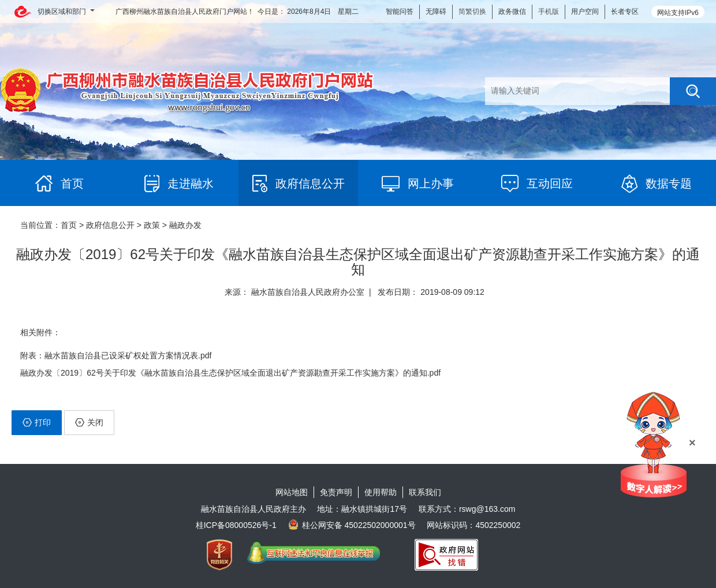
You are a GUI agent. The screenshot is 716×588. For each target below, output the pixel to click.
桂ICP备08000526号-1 (236, 525)
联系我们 (425, 492)
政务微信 (512, 12)
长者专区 (625, 12)
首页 (69, 225)
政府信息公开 (110, 225)
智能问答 (400, 12)
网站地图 (292, 492)
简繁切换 (472, 12)
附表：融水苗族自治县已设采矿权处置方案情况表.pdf (116, 355)
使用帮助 (381, 492)
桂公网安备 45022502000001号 (352, 525)
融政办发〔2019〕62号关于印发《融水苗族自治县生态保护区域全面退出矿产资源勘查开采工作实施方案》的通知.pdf (230, 373)
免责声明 (336, 492)
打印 (37, 422)
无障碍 (436, 12)
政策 (152, 225)
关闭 (89, 422)
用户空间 (585, 12)
